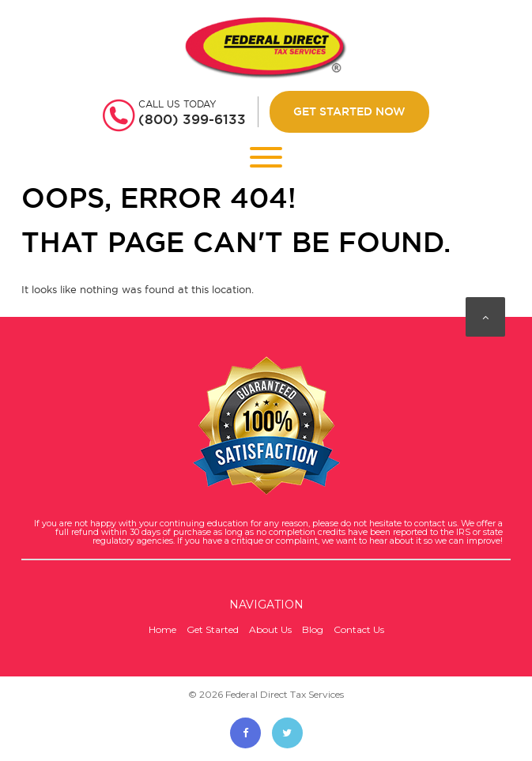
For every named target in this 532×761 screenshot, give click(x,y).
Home (162, 629)
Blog (313, 629)
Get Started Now (349, 111)
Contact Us (359, 629)
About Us (270, 629)
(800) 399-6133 (192, 119)
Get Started (213, 629)
